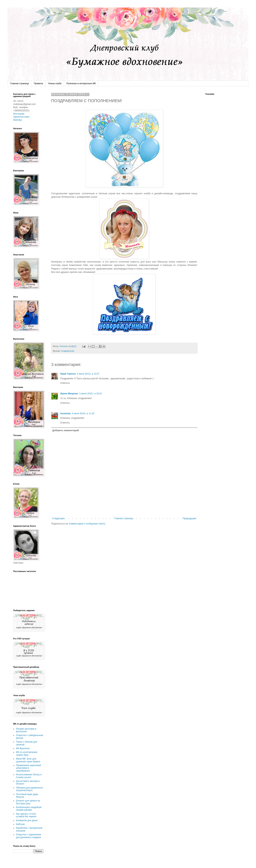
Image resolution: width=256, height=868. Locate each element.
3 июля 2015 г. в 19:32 (91, 394)
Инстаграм (19, 114)
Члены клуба (55, 83)
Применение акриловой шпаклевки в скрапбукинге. (28, 768)
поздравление (68, 351)
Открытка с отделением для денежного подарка (28, 836)
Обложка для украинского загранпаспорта (30, 789)
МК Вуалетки (23, 748)
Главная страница (19, 83)
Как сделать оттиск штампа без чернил (26, 815)
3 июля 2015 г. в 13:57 (88, 374)
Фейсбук (18, 120)
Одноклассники (21, 117)
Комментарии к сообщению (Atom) (87, 524)
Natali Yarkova (68, 374)
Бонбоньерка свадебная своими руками (29, 809)
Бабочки (20, 824)
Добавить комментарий (66, 430)
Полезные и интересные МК (81, 83)
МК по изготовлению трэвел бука (27, 753)
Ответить (65, 383)
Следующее (58, 518)
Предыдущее (189, 518)
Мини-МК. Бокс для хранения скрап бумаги (28, 760)
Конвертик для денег (27, 820)
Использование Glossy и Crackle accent (29, 776)
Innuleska (65, 414)
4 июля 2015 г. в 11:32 (83, 414)
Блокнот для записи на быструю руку (28, 802)
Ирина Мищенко (69, 394)
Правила (38, 83)
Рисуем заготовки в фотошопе (26, 730)
